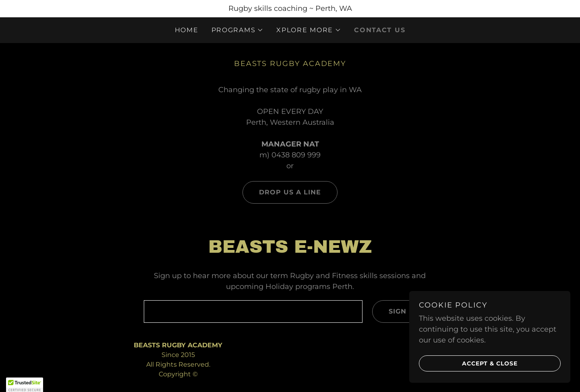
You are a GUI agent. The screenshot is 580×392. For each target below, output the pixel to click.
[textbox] (253, 312)
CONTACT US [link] (380, 30)
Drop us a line (282, 192)
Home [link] (187, 30)
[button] (238, 30)
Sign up (396, 312)
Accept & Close (468, 363)
